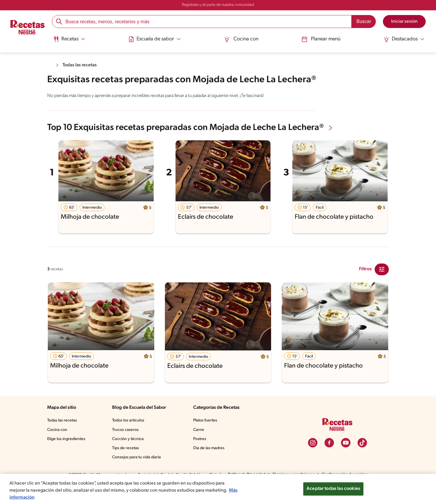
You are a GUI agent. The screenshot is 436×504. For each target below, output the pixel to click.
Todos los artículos (129, 438)
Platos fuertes (206, 438)
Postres (200, 456)
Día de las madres (210, 465)
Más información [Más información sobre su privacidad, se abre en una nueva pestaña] (50, 497)
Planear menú (320, 39)
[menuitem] (70, 41)
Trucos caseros (126, 447)
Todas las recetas (81, 65)
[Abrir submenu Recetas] (70, 39)
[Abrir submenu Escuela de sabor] (155, 39)
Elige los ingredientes (67, 456)
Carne (199, 447)
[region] (218, 489)
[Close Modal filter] (382, 286)
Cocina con (241, 39)
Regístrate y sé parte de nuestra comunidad (218, 5)
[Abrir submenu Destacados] (403, 39)
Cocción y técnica (128, 456)
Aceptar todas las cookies (333, 489)
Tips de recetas (126, 465)
